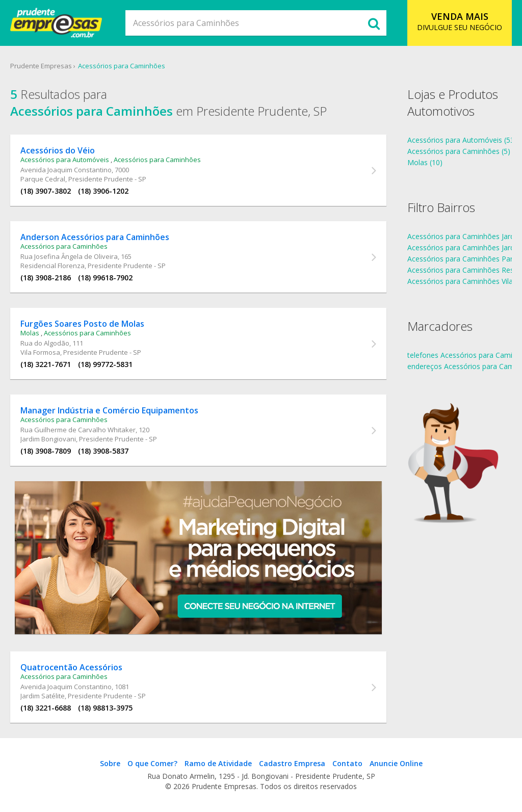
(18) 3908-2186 (46, 278)
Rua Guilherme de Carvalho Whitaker (78, 430)
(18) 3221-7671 (46, 364)
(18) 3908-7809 (46, 451)
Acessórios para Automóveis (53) (462, 140)
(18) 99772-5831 (105, 364)
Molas (30, 333)
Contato (347, 763)
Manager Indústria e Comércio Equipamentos (109, 410)
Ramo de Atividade (218, 763)
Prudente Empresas (41, 66)
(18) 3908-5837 (103, 451)
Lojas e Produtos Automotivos (453, 102)
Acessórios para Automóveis (65, 160)
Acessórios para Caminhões (122, 66)
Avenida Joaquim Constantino (66, 170)
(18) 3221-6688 (46, 708)
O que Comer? (152, 763)
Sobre (110, 763)
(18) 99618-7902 (105, 278)
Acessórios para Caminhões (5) (459, 151)
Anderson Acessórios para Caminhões (95, 237)
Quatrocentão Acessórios (71, 667)
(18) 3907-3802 (46, 191)
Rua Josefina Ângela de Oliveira (69, 256)
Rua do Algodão (45, 343)
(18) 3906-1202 (103, 191)
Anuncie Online (396, 763)
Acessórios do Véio (58, 150)
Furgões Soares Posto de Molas (82, 324)
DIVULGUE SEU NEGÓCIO (460, 21)
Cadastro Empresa (292, 763)
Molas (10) (425, 162)
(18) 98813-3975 (105, 708)
